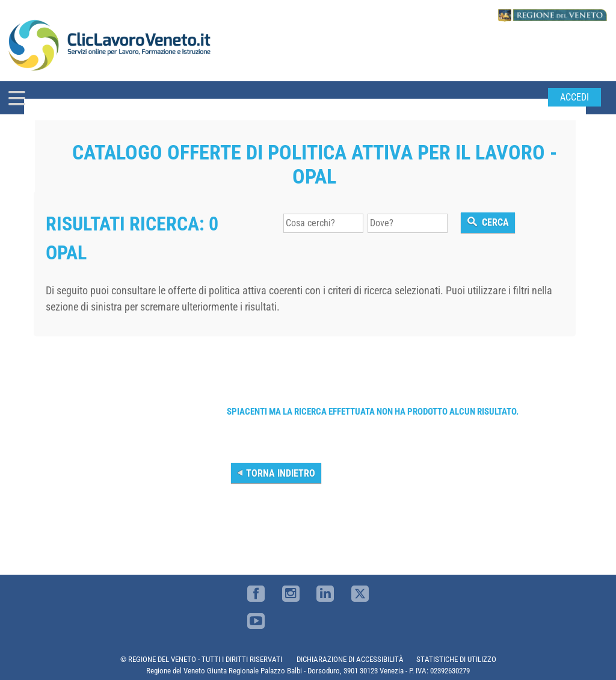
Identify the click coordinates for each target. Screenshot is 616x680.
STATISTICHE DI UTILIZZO (456, 659)
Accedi (574, 97)
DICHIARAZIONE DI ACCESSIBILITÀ (350, 659)
